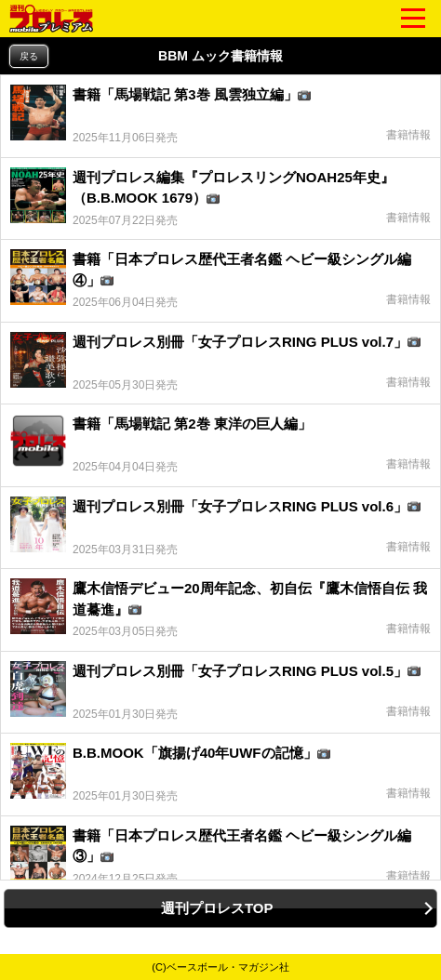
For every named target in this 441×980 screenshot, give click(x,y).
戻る (29, 56)
